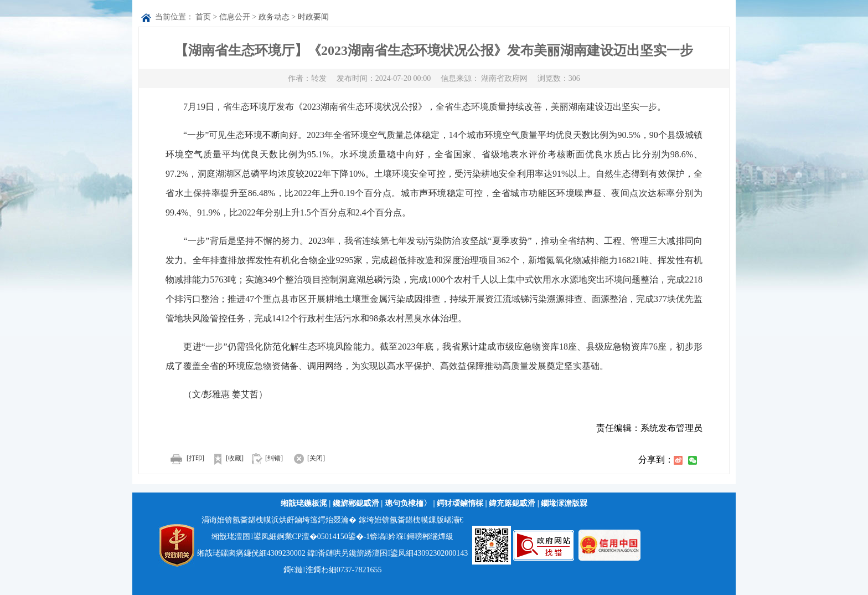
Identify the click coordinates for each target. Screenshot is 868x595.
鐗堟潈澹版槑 (564, 503)
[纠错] (274, 458)
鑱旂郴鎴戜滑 (356, 503)
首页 (203, 17)
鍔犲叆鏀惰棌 (460, 503)
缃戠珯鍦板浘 (304, 503)
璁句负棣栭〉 (408, 503)
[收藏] (225, 458)
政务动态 (274, 17)
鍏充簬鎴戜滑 (512, 503)
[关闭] (305, 458)
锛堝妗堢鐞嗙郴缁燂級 (411, 537)
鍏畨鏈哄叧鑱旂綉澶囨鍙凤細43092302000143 (387, 553)
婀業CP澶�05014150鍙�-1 (324, 537)
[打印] (185, 458)
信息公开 (235, 17)
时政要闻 (313, 17)
